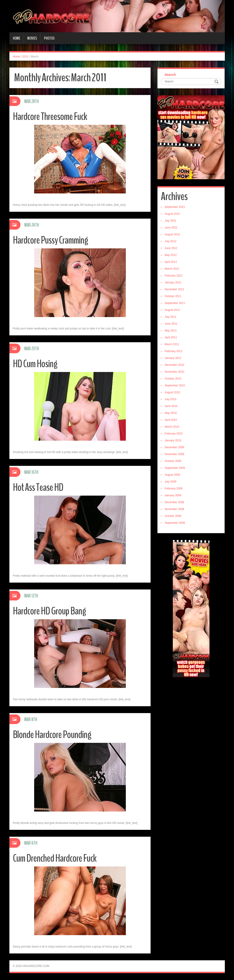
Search (170, 75)
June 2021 (171, 228)
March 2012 (172, 269)
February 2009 (173, 489)
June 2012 (171, 248)
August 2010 (172, 392)
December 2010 (174, 365)
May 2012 (171, 255)
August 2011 (172, 310)
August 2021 (172, 214)
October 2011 (173, 296)
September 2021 (175, 207)
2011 (26, 57)
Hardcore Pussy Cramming (50, 240)
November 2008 (174, 509)
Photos (49, 38)
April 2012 (171, 262)
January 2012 (173, 282)
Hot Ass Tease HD (38, 487)
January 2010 (173, 440)
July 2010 (170, 399)
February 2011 (173, 351)
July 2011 (170, 317)
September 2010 (175, 385)
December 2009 (174, 447)
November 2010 (174, 372)
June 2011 (171, 324)
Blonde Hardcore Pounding (52, 735)
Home (17, 38)
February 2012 (173, 276)
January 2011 (173, 358)
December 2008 (174, 502)
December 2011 (174, 289)
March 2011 (172, 344)
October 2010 (173, 379)
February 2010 (173, 434)
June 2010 (171, 406)
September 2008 (175, 523)
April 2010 (171, 420)
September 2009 (175, 468)
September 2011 (175, 303)
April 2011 (171, 337)
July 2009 (170, 482)
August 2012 (172, 234)
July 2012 (170, 241)
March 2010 (172, 427)
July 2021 (170, 221)
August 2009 (172, 475)
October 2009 (173, 461)
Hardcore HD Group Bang (49, 611)
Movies (32, 38)
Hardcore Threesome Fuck (50, 117)
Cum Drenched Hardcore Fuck (55, 858)
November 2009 (174, 454)
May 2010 (171, 413)
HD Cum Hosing (35, 364)
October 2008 (173, 516)
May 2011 (171, 331)
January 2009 (173, 495)
